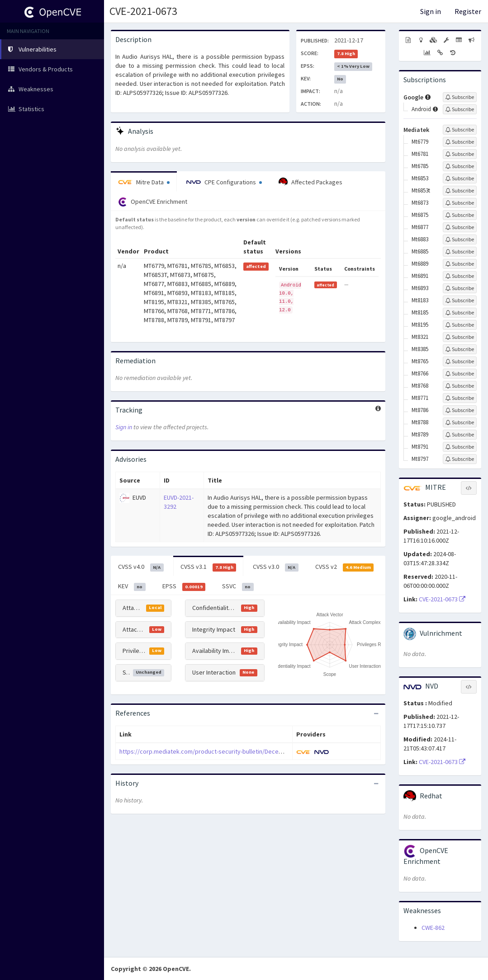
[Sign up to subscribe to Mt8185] (460, 313)
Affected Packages (310, 182)
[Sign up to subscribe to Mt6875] (460, 215)
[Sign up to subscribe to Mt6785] (460, 166)
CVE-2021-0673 (143, 11)
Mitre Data (144, 182)
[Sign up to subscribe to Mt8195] (460, 325)
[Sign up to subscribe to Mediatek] (460, 130)
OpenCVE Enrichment (153, 202)
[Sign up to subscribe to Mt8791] (460, 447)
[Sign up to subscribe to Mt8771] (460, 398)
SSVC (238, 586)
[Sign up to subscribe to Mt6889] (460, 264)
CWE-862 (433, 928)
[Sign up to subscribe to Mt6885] (460, 252)
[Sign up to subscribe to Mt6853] (460, 178)
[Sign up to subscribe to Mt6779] (460, 142)
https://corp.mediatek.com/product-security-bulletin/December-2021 (213, 751)
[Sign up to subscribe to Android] (460, 109)
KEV (132, 586)
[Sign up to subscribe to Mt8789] (460, 435)
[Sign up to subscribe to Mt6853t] (460, 191)
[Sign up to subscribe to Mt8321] (460, 337)
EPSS (184, 586)
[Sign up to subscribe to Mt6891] (460, 276)
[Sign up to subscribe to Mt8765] (460, 361)
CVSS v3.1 (208, 567)
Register (468, 11)
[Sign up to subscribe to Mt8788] (460, 422)
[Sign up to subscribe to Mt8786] (460, 410)
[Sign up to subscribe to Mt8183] (460, 300)
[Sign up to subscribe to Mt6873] (460, 203)
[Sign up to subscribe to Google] (460, 97)
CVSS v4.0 (141, 567)
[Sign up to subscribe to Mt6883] (460, 239)
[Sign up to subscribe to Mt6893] (460, 288)
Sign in (431, 11)
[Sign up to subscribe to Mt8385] (460, 349)
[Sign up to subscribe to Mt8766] (460, 374)
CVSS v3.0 (276, 567)
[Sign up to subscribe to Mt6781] (460, 154)
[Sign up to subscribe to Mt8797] (460, 459)
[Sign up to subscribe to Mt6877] (460, 227)
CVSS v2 (345, 567)
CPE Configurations (224, 182)
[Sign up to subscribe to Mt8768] (460, 386)
